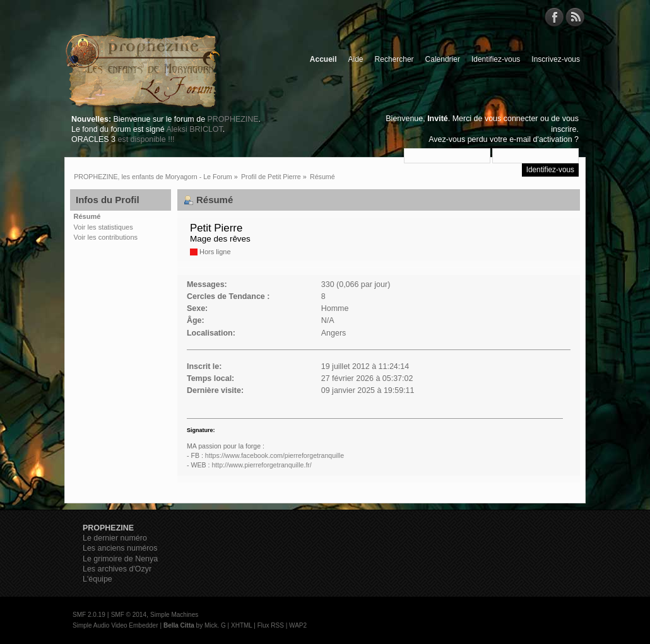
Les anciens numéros (120, 548)
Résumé (87, 216)
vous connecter (511, 119)
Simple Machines (174, 615)
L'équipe (98, 579)
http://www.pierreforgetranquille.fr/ (261, 465)
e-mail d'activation (541, 139)
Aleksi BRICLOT (194, 129)
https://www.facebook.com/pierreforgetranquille (275, 455)
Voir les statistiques (103, 227)
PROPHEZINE (233, 119)
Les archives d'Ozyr (117, 569)
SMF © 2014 (129, 615)
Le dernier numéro (115, 538)
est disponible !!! (146, 139)
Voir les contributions (106, 237)
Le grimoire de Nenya (120, 559)
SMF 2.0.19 (89, 615)
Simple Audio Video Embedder (115, 625)
